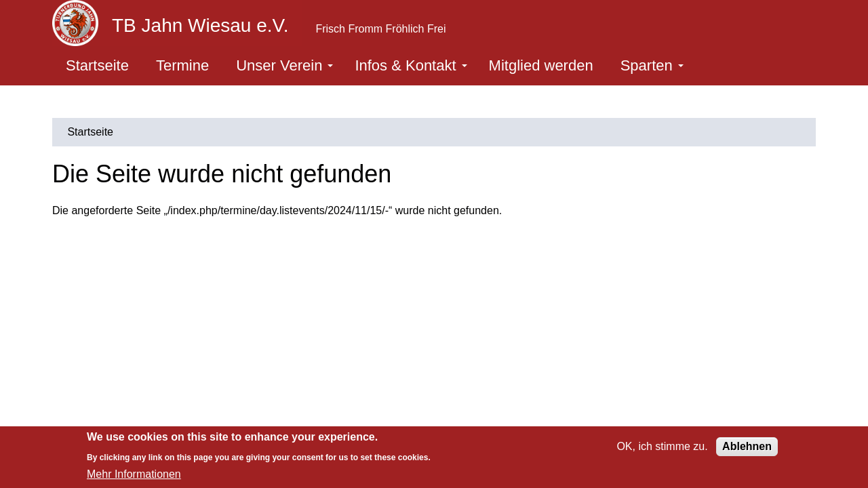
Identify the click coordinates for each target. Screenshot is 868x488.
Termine (182, 65)
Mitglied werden (541, 65)
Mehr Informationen (134, 474)
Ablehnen (747, 446)
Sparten (652, 65)
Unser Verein (284, 65)
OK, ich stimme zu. (662, 446)
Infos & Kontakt (411, 65)
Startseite (97, 65)
